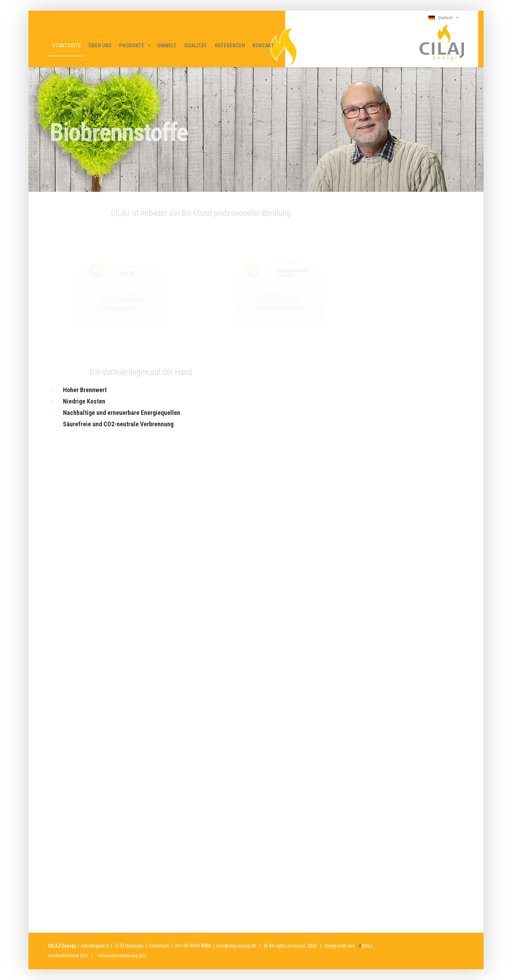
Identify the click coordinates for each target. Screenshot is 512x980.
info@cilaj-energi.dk (236, 946)
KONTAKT (263, 46)
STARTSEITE (66, 46)
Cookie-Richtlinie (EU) (68, 956)
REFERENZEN (230, 46)
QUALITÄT (196, 46)
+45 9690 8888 (196, 946)
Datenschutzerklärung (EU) (122, 956)
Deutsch (444, 18)
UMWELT (167, 46)
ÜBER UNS (100, 46)
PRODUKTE (135, 45)
